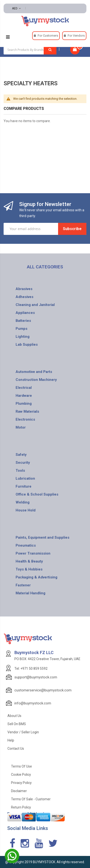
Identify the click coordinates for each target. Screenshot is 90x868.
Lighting (23, 337)
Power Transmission (33, 553)
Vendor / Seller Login (23, 732)
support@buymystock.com (36, 677)
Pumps (21, 329)
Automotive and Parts (34, 372)
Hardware (24, 396)
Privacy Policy (21, 783)
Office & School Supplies (37, 494)
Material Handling (30, 593)
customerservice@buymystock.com (43, 690)
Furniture (24, 486)
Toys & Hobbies (29, 569)
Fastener (23, 585)
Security (23, 463)
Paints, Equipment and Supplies (42, 537)
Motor (21, 427)
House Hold (26, 510)
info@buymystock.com (33, 703)
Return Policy (21, 807)
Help (11, 740)
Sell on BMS (17, 724)
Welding (23, 502)
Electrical (24, 388)
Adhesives (24, 297)
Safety (21, 455)
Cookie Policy (21, 775)
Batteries (23, 321)
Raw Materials (27, 411)
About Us (14, 716)
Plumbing (24, 404)
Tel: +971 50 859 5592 (31, 669)
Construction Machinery (36, 380)
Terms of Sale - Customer (31, 799)
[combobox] (30, 50)
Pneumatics (26, 545)
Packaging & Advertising (36, 577)
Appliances (25, 313)
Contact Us (16, 749)
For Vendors (76, 36)
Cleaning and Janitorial (35, 305)
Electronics (25, 419)
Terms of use (21, 766)
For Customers (48, 36)
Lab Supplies (27, 345)
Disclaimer (19, 791)
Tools (20, 470)
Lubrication (25, 478)
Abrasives (24, 289)
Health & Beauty (29, 561)
